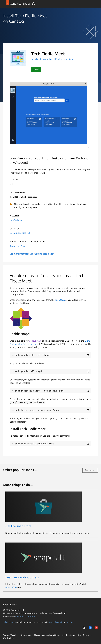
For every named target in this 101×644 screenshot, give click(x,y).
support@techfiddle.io (20, 233)
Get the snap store (18, 526)
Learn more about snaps (22, 577)
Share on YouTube (96, 628)
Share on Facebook (90, 628)
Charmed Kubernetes (25, 616)
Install (36, 69)
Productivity (61, 59)
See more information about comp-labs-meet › (32, 254)
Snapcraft (59, 622)
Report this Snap (18, 246)
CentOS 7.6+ (35, 341)
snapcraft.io (11, 587)
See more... (90, 470)
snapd (51, 622)
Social (71, 59)
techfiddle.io (16, 220)
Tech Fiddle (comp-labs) (43, 59)
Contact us (9, 638)
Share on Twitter (84, 628)
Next (88, 148)
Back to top (10, 605)
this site (69, 622)
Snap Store (60, 300)
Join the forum (9, 622)
